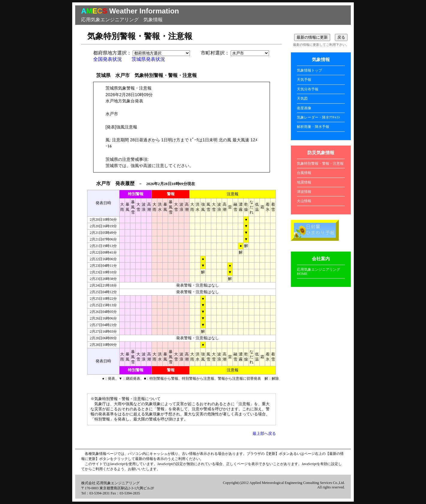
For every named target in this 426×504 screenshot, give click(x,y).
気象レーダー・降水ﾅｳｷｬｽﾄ (318, 117)
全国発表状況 (108, 59)
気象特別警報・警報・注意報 (320, 164)
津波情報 (304, 192)
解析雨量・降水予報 (313, 127)
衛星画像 (304, 108)
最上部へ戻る (264, 434)
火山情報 (304, 201)
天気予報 (304, 80)
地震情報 (304, 182)
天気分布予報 (308, 89)
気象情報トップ (309, 70)
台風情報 (304, 173)
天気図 (302, 99)
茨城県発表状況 (148, 59)
